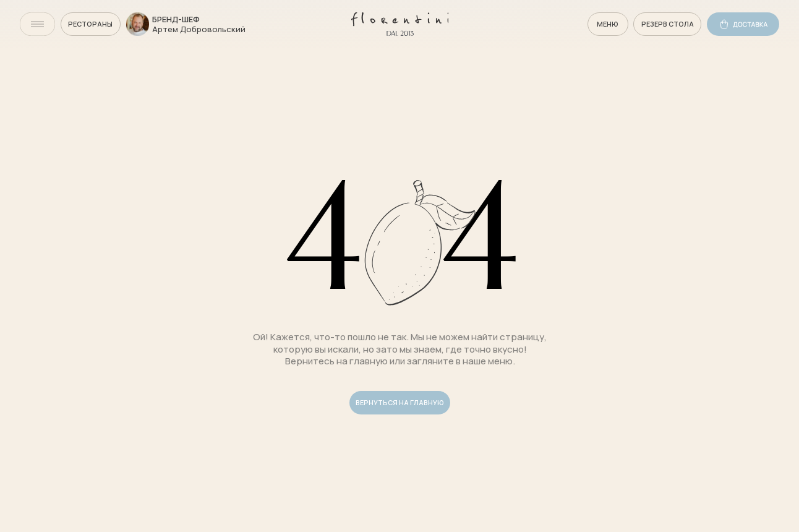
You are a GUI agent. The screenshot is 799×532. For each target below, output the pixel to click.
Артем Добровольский (199, 29)
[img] (37, 24)
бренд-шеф (176, 19)
